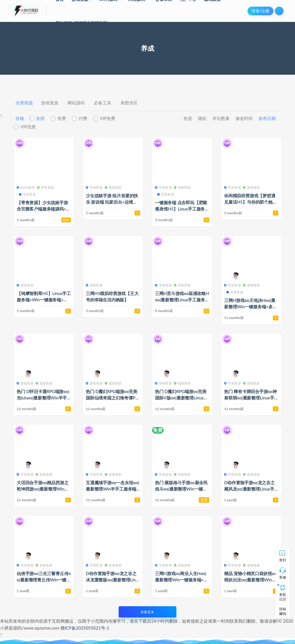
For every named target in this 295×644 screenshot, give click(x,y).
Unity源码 (26, 187)
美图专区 (129, 103)
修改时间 (244, 118)
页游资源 (166, 194)
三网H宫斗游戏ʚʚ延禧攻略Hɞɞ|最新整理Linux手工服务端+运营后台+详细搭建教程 (182, 300)
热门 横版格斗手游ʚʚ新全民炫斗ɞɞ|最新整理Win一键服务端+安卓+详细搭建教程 (181, 489)
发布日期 (267, 118)
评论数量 (221, 118)
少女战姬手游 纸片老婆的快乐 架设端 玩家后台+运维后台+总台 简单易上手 (112, 202)
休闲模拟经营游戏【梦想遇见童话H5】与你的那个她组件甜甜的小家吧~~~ (250, 202)
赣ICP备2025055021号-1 (85, 628)
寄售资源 (46, 187)
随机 (202, 118)
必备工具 (103, 103)
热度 (188, 118)
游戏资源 (50, 103)
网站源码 (76, 103)
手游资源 (27, 194)
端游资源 (44, 383)
